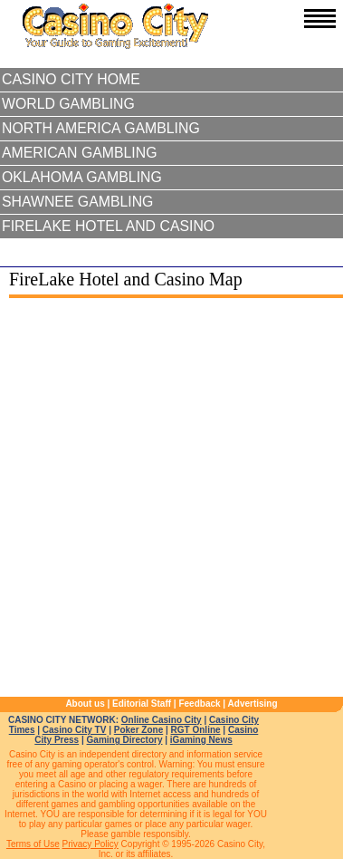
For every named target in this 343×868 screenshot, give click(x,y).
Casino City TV (75, 730)
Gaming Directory (125, 740)
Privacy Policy (91, 844)
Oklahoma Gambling (82, 177)
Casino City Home (71, 79)
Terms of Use (33, 844)
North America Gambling (101, 128)
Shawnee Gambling (77, 202)
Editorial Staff (142, 704)
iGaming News (201, 740)
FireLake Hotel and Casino (108, 226)
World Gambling (68, 104)
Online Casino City (162, 720)
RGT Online (196, 730)
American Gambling (80, 153)
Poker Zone (138, 730)
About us (85, 704)
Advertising (253, 704)
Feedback (199, 704)
